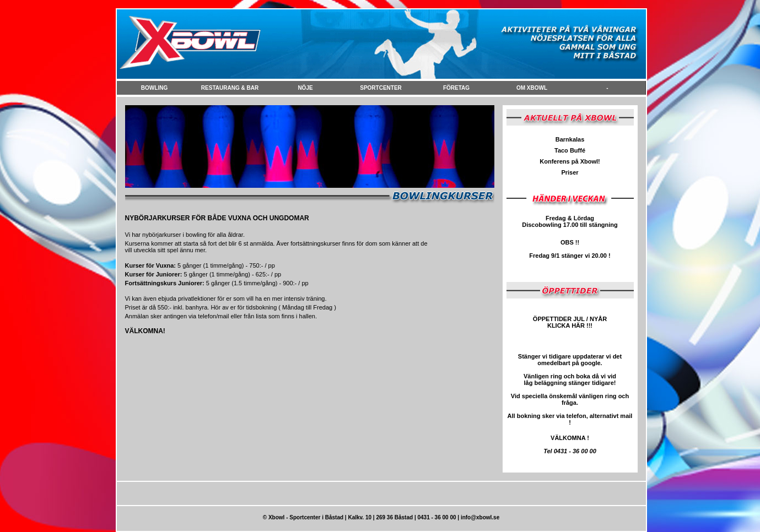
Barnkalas (570, 139)
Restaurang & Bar (230, 88)
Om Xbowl (532, 88)
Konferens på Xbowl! (570, 161)
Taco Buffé (570, 150)
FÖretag (456, 88)
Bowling (154, 88)
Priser (570, 172)
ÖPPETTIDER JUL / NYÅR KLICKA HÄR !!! (570, 322)
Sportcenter (381, 88)
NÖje (305, 88)
